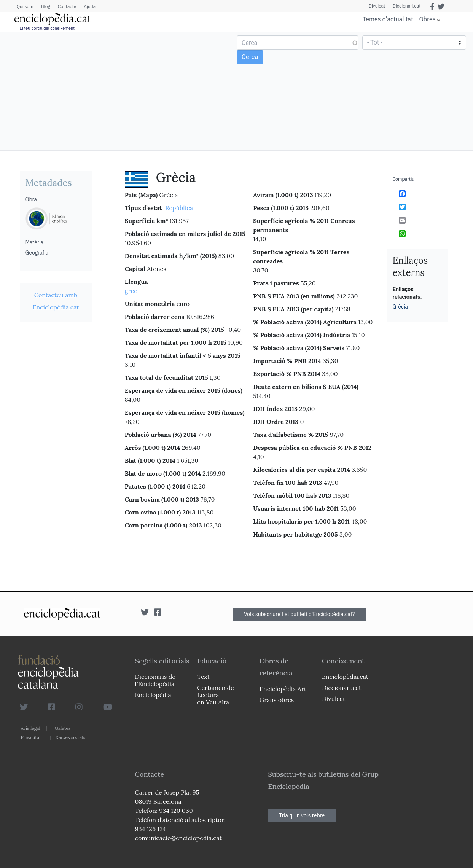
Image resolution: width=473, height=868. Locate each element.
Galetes (63, 728)
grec (131, 291)
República (179, 208)
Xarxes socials (70, 737)
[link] (56, 301)
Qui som (25, 6)
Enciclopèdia (153, 695)
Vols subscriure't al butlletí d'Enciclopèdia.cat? (299, 614)
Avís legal (31, 728)
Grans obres (277, 700)
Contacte (67, 6)
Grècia (401, 307)
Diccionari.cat (407, 6)
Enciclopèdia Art (283, 689)
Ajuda (90, 6)
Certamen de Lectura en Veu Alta (215, 695)
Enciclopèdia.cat (345, 677)
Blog (46, 6)
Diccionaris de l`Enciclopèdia (155, 680)
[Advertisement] (119, 91)
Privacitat (31, 737)
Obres (428, 19)
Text (203, 677)
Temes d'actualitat (388, 19)
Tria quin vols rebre (302, 815)
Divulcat (377, 6)
